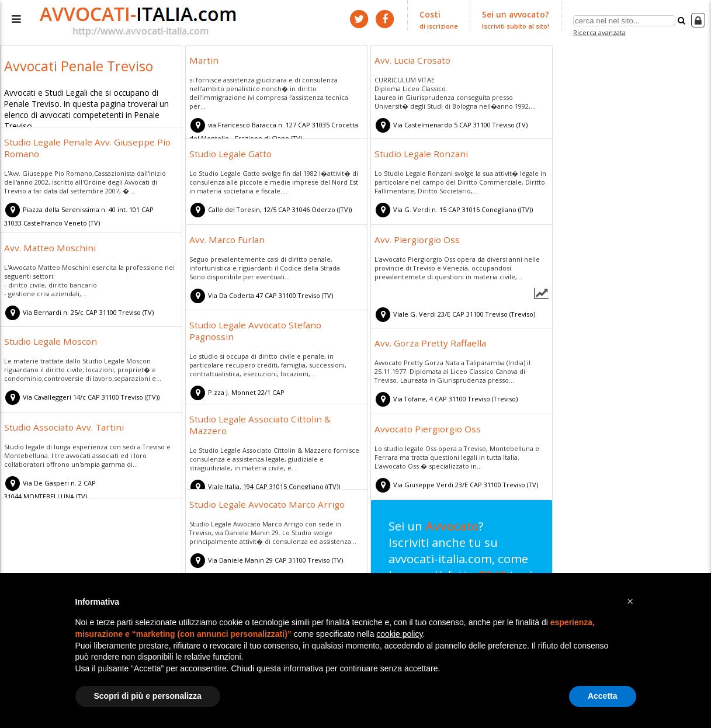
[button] (630, 601)
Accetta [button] (603, 696)
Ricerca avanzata (601, 31)
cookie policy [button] (399, 634)
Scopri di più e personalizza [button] (148, 696)
